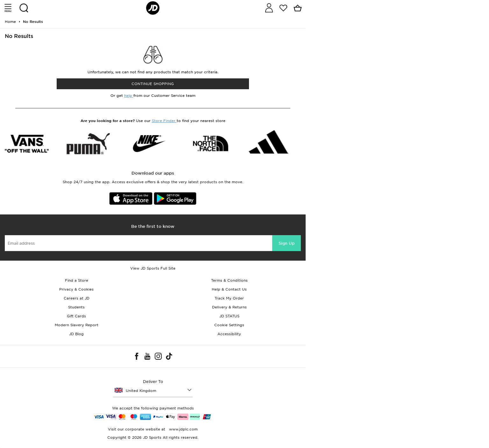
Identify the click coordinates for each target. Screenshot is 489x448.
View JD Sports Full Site (153, 268)
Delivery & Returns (229, 307)
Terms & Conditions (229, 280)
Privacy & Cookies (76, 289)
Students (76, 307)
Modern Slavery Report (77, 325)
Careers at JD (77, 298)
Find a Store (77, 280)
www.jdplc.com (183, 429)
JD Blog (76, 334)
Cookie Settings (229, 325)
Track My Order (229, 298)
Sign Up (287, 243)
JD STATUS (229, 316)
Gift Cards (76, 316)
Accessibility (229, 334)
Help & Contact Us (229, 289)
